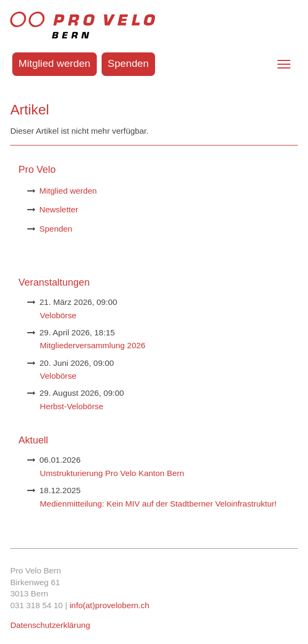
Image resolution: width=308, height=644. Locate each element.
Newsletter (59, 209)
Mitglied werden (55, 63)
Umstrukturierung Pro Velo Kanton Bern (112, 473)
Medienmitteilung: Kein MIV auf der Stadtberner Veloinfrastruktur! (159, 504)
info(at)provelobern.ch (109, 605)
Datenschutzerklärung (50, 625)
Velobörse (58, 315)
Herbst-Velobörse (72, 406)
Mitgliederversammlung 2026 (93, 345)
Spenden (128, 63)
